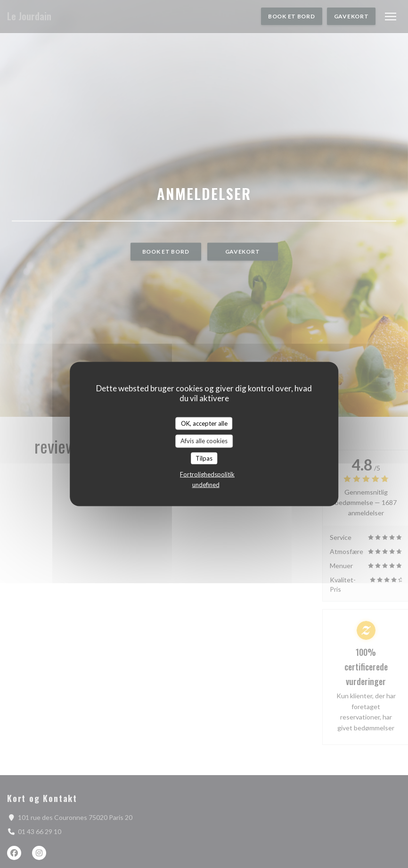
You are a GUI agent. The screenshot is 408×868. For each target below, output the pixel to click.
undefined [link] (206, 485)
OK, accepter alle (204, 423)
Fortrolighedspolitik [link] (207, 474)
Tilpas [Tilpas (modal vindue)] (204, 458)
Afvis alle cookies (204, 441)
